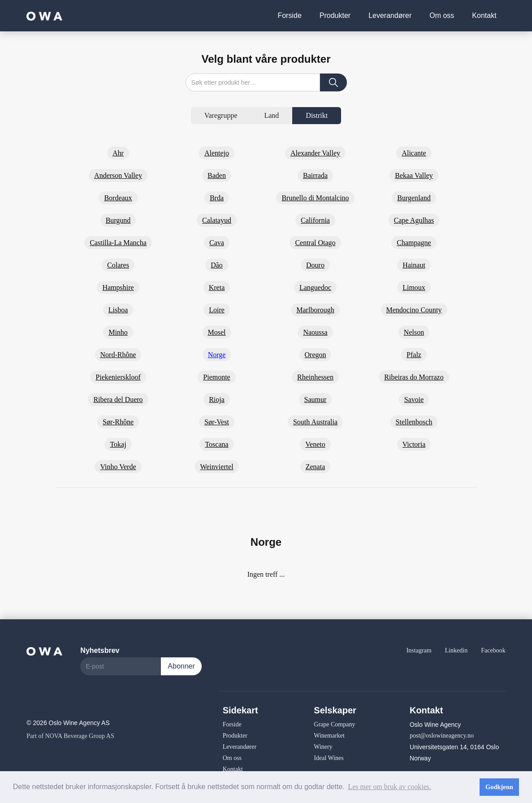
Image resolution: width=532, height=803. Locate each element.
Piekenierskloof (118, 377)
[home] (44, 15)
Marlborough (315, 310)
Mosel (217, 332)
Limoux (414, 287)
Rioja (217, 399)
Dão (217, 265)
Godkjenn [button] (499, 787)
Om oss (442, 15)
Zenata (316, 467)
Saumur (316, 399)
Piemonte (216, 377)
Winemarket (329, 736)
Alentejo (217, 153)
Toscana (216, 444)
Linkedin (456, 650)
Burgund (118, 220)
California (315, 220)
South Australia (315, 422)
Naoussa (315, 332)
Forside (289, 15)
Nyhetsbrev (100, 650)
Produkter (335, 15)
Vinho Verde (118, 467)
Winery (323, 747)
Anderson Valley (118, 175)
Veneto (315, 444)
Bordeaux (118, 198)
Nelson (414, 332)
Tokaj (118, 444)
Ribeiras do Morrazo (414, 377)
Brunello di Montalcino (315, 198)
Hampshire (118, 287)
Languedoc (315, 287)
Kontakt (484, 15)
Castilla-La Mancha (118, 243)
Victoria (414, 444)
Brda (217, 198)
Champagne (414, 243)
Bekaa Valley (414, 175)
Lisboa (118, 310)
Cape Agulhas (414, 220)
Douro (315, 265)
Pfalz (414, 355)
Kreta (217, 287)
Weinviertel (216, 467)
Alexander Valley (315, 153)
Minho (118, 332)
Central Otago (315, 243)
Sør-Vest (217, 422)
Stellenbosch (414, 422)
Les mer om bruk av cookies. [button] (389, 787)
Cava (217, 243)
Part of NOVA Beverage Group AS (70, 736)
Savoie (414, 399)
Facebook (493, 650)
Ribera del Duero (118, 399)
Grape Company (334, 724)
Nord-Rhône (118, 355)
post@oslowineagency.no (442, 736)
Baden (217, 175)
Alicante (414, 153)
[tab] (221, 116)
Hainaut (414, 265)
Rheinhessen (315, 377)
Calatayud (217, 220)
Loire (217, 310)
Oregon (316, 355)
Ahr (118, 153)
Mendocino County (414, 310)
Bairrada (315, 175)
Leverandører (390, 15)
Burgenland (414, 198)
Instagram (419, 650)
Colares (118, 265)
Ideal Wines (329, 758)
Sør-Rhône (118, 422)
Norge (217, 355)
